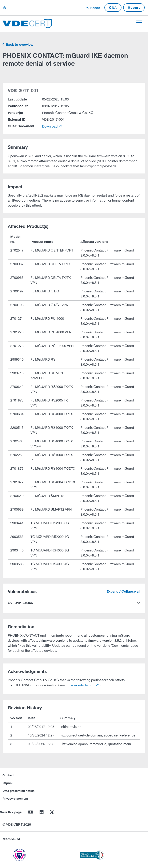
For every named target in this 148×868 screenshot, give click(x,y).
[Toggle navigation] (139, 22)
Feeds (95, 8)
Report (134, 7)
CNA (113, 7)
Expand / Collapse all (123, 591)
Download (50, 126)
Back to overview (19, 44)
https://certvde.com (81, 685)
